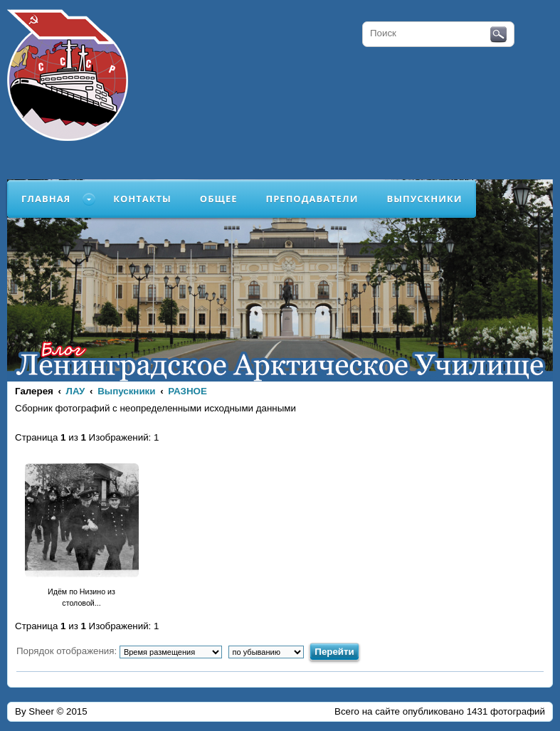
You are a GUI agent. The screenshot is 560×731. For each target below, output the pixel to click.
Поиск (498, 35)
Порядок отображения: (119, 651)
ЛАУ (76, 391)
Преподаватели (312, 199)
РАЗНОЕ (187, 391)
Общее (219, 199)
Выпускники (424, 199)
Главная (46, 199)
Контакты (142, 199)
